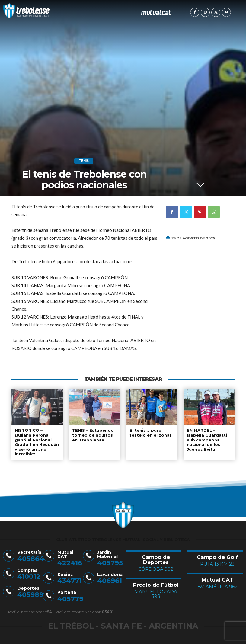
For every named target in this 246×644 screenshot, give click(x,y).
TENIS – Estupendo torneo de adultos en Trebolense (93, 435)
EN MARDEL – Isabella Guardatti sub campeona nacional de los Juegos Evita (207, 440)
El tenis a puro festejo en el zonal (150, 433)
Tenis (84, 161)
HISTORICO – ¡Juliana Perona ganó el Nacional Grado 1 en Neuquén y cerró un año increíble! (37, 442)
